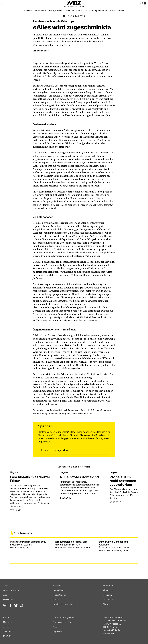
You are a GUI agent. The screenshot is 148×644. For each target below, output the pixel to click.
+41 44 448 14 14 (112, 630)
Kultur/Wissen (55, 11)
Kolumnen (69, 11)
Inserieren (107, 595)
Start (6, 586)
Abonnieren (108, 586)
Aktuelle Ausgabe (11, 590)
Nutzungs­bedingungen (63, 617)
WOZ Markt (108, 600)
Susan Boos (43, 51)
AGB (55, 627)
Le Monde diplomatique (96, 11)
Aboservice (108, 590)
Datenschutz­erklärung (63, 622)
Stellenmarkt (24, 533)
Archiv (121, 11)
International (40, 11)
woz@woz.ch (109, 633)
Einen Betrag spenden (54, 450)
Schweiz (28, 11)
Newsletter (8, 600)
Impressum (58, 631)
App (5, 595)
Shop (105, 604)
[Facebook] (10, 606)
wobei (79, 11)
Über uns (7, 622)
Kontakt (7, 617)
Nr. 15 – (74, 16)
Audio (112, 11)
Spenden (7, 631)
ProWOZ (7, 636)
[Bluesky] (16, 606)
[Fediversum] (5, 606)
